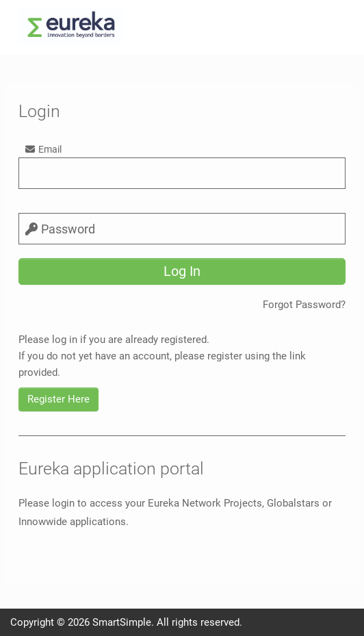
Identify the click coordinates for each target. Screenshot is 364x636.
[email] (182, 173)
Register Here (58, 399)
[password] (182, 229)
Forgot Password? (304, 305)
